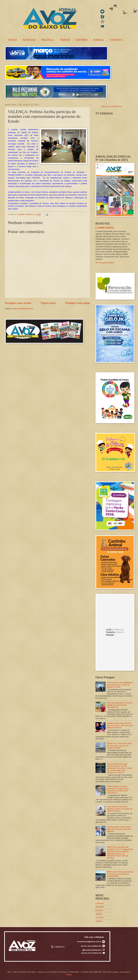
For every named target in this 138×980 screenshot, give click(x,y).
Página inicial (48, 303)
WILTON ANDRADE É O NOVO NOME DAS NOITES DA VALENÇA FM (120, 705)
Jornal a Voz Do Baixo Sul (111, 106)
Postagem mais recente (18, 303)
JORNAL (99, 40)
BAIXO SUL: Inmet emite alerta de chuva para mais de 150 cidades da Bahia (119, 746)
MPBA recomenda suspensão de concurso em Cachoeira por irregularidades (120, 874)
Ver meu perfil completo (105, 263)
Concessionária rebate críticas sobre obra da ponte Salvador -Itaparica (119, 829)
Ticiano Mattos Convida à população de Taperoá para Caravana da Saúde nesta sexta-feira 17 (118, 789)
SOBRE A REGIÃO (106, 228)
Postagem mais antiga (78, 303)
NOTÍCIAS (29, 40)
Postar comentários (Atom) (23, 309)
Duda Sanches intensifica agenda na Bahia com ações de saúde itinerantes (120, 809)
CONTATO (116, 40)
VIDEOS (99, 921)
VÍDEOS (65, 40)
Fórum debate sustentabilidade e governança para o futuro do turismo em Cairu (120, 685)
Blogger (69, 974)
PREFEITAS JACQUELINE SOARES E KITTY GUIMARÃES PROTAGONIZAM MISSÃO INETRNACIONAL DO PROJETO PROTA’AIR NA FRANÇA (120, 853)
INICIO (13, 40)
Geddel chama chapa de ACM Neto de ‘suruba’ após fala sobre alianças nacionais (120, 725)
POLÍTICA (48, 40)
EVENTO (99, 911)
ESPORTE (82, 40)
